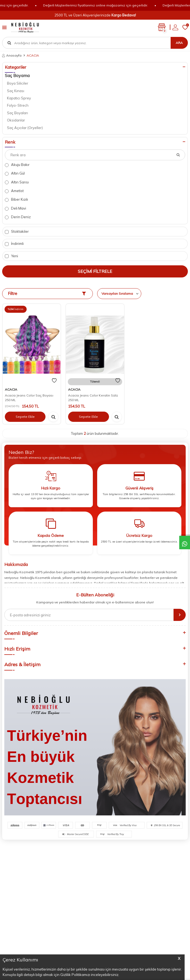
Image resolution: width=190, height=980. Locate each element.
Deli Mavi (15, 208)
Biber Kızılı (16, 199)
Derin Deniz (18, 217)
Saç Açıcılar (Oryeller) (25, 128)
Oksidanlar (16, 120)
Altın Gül (15, 173)
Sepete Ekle (25, 417)
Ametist (14, 191)
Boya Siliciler (18, 83)
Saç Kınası (16, 91)
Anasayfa (12, 55)
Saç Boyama (17, 75)
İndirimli (14, 244)
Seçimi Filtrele (95, 271)
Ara (179, 43)
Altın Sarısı (17, 182)
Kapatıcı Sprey (19, 98)
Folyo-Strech (18, 105)
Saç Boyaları (17, 113)
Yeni (11, 256)
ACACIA (11, 389)
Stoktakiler (17, 232)
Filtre (47, 293)
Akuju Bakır (17, 165)
